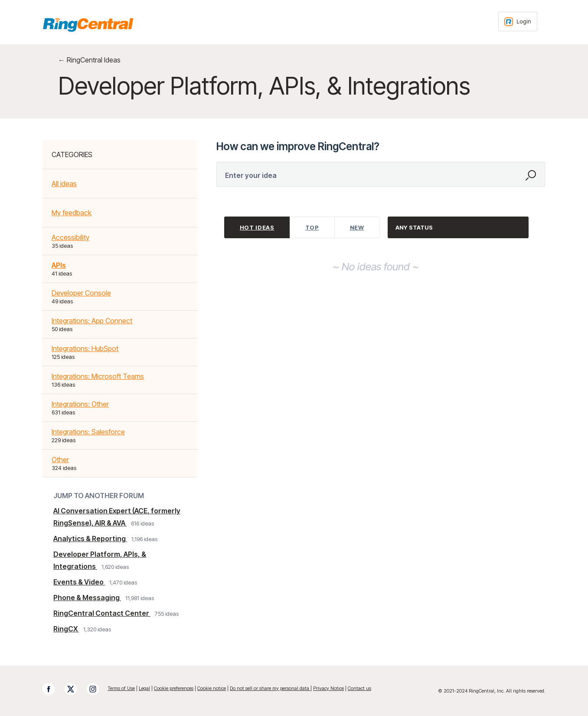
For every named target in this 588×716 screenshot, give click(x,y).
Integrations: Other (80, 404)
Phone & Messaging (87, 598)
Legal (144, 688)
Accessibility (70, 237)
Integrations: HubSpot (85, 348)
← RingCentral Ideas (89, 60)
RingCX (66, 629)
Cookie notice (212, 688)
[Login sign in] (518, 21)
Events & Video (79, 582)
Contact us (359, 688)
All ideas (64, 184)
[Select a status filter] (459, 228)
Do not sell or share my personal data (270, 688)
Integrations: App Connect (92, 321)
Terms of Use (121, 688)
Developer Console (81, 293)
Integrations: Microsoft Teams (98, 376)
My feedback (72, 213)
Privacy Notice (328, 688)
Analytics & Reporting (90, 539)
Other (60, 460)
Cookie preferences (174, 688)
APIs (59, 265)
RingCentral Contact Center (102, 613)
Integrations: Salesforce (88, 432)
